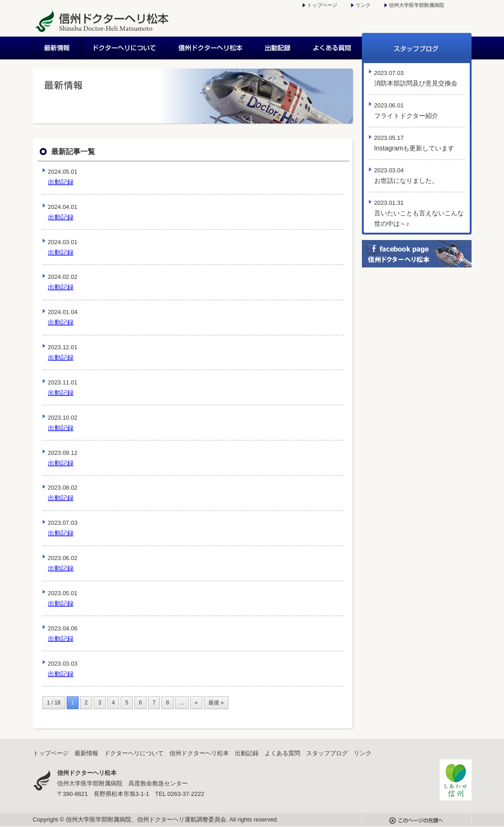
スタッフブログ (417, 48)
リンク (363, 5)
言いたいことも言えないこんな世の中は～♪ (419, 213)
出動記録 (278, 48)
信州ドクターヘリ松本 (211, 48)
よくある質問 (332, 48)
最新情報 (57, 48)
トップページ (322, 5)
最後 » (216, 703)
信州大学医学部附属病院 (416, 5)
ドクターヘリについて (125, 48)
